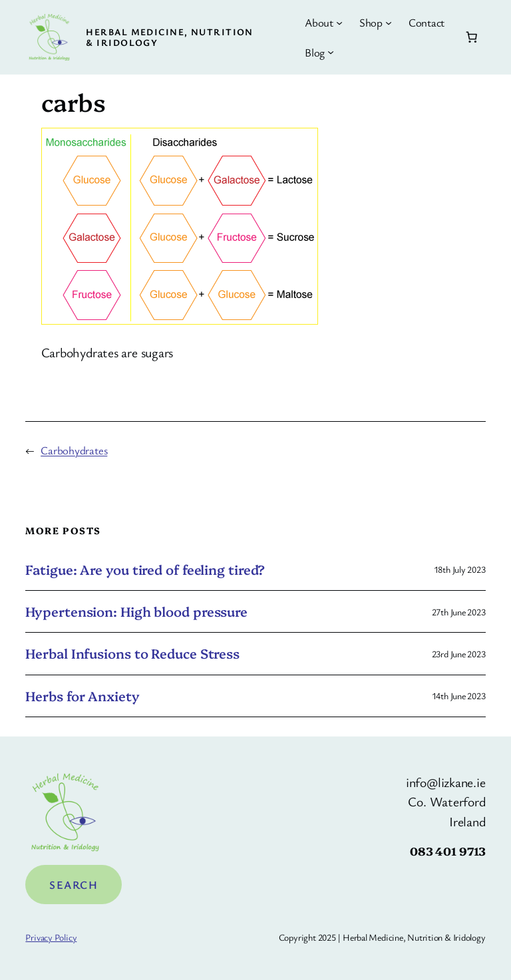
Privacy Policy (51, 937)
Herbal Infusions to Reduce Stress (132, 653)
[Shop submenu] (389, 23)
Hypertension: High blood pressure (136, 611)
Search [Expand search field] (74, 885)
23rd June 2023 (459, 654)
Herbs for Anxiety (82, 696)
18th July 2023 (460, 569)
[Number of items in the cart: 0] (471, 37)
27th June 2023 (459, 612)
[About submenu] (339, 23)
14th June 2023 (459, 696)
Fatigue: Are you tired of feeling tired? (145, 570)
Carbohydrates (74, 450)
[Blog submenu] (331, 52)
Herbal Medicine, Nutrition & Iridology (169, 37)
